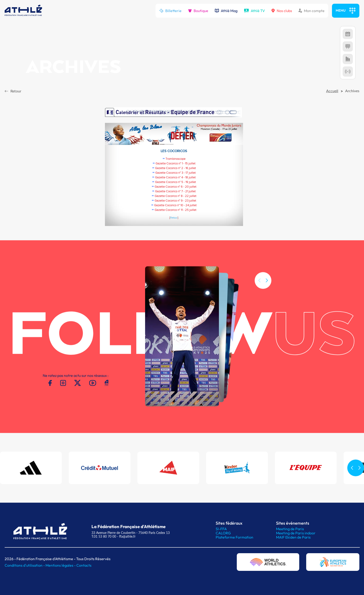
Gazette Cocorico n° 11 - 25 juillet (175, 210)
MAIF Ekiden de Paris (293, 537)
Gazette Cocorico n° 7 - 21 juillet (175, 191)
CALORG (223, 533)
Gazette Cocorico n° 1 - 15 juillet (175, 163)
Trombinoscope (175, 159)
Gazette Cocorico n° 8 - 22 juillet (175, 196)
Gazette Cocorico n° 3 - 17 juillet (175, 173)
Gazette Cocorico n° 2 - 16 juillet (175, 168)
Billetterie (170, 11)
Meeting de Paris (290, 529)
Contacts (84, 565)
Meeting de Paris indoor (296, 533)
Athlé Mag (226, 11)
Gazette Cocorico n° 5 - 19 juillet (175, 182)
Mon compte (312, 11)
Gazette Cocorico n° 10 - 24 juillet (175, 205)
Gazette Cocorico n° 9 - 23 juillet (175, 201)
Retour (174, 218)
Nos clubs (282, 11)
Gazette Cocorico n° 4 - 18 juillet (175, 177)
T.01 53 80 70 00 (104, 536)
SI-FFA (221, 529)
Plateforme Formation (234, 537)
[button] (267, 286)
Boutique (198, 11)
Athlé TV (254, 11)
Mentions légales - (61, 565)
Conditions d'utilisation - (25, 565)
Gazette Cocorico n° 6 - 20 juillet (175, 187)
